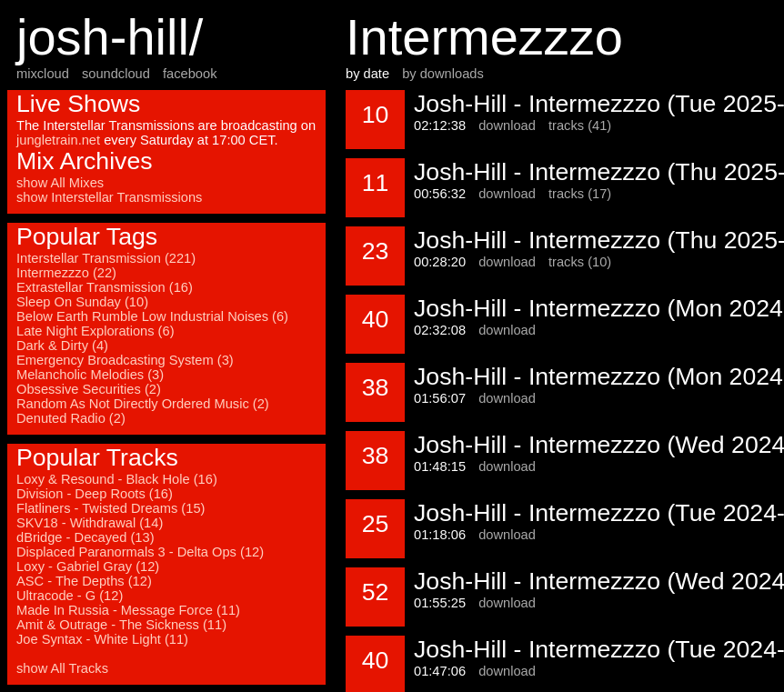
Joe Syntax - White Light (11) (102, 639)
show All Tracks (62, 668)
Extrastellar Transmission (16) (105, 287)
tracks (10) (580, 262)
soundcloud (116, 74)
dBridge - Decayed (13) (85, 537)
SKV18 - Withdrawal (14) (90, 523)
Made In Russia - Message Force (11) (128, 610)
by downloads (443, 74)
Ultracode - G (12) (70, 596)
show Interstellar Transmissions (109, 197)
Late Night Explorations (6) (95, 331)
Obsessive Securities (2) (89, 389)
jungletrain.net (58, 140)
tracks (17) (580, 194)
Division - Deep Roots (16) (95, 494)
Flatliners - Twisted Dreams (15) (111, 508)
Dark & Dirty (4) (62, 346)
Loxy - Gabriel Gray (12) (88, 567)
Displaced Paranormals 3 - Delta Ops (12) (140, 552)
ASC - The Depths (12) (84, 581)
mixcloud (43, 74)
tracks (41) (580, 125)
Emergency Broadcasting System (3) (125, 360)
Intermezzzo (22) (66, 273)
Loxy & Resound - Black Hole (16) (117, 479)
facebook (190, 74)
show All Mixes (60, 183)
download (507, 125)
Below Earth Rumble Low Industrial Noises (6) (152, 316)
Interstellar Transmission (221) (106, 258)
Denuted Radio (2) (71, 418)
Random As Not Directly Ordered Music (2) (143, 404)
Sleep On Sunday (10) (82, 302)
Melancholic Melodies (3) (90, 375)
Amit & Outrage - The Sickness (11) (121, 625)
